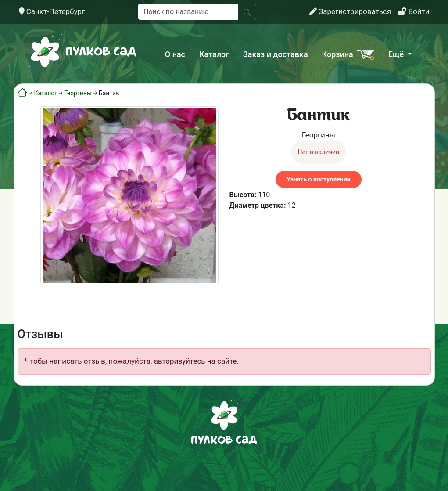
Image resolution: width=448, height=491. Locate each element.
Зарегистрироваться (350, 11)
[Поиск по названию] (188, 12)
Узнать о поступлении (318, 179)
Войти (414, 11)
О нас (175, 54)
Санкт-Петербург (52, 11)
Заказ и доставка (276, 54)
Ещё (397, 54)
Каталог (214, 54)
